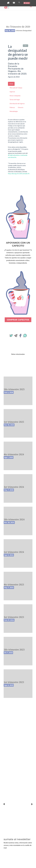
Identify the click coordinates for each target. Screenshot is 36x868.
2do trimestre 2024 (14, 519)
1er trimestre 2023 (14, 682)
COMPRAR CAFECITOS (18, 320)
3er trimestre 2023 (14, 617)
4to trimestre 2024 (14, 454)
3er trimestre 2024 (14, 487)
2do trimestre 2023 (14, 649)
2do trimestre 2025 (14, 389)
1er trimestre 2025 (14, 422)
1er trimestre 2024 (14, 552)
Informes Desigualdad (24, 31)
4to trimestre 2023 (14, 584)
